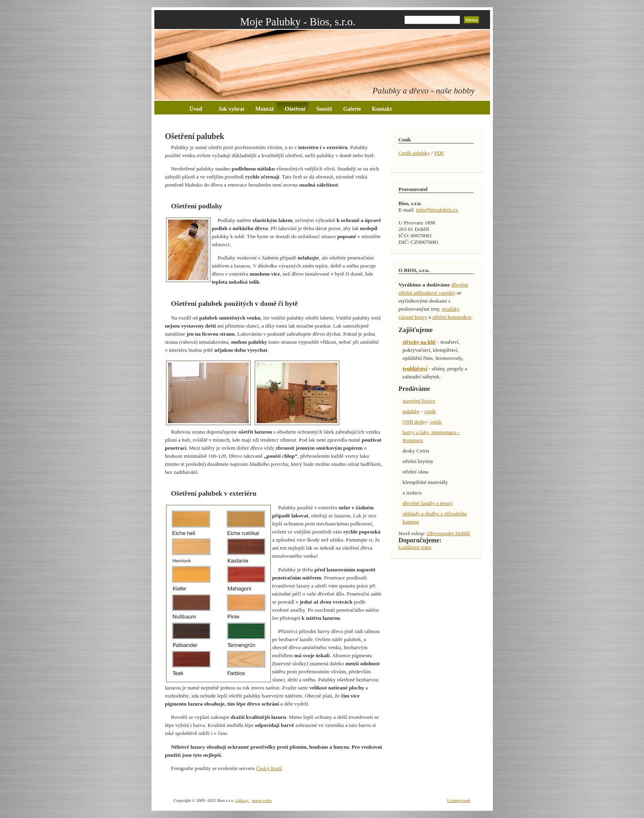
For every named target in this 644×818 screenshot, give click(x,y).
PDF (439, 153)
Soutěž (325, 109)
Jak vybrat (232, 109)
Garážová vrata (415, 547)
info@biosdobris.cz (437, 210)
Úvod (196, 109)
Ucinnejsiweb (459, 800)
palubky (411, 411)
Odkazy (243, 800)
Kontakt (382, 109)
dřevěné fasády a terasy (428, 503)
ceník (430, 411)
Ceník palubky (414, 153)
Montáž (265, 109)
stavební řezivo (419, 401)
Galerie (352, 109)
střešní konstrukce (452, 317)
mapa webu (262, 800)
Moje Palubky (270, 22)
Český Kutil (269, 768)
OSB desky (415, 422)
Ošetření (295, 109)
